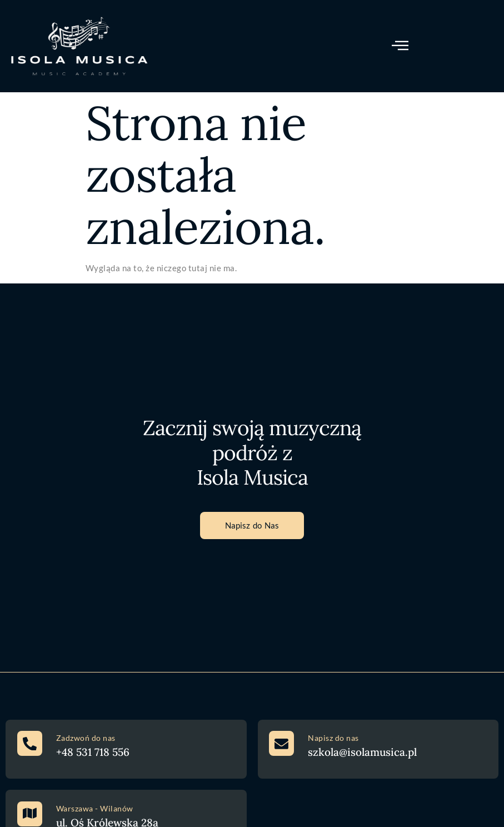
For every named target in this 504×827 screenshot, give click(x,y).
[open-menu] (400, 46)
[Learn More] (126, 749)
